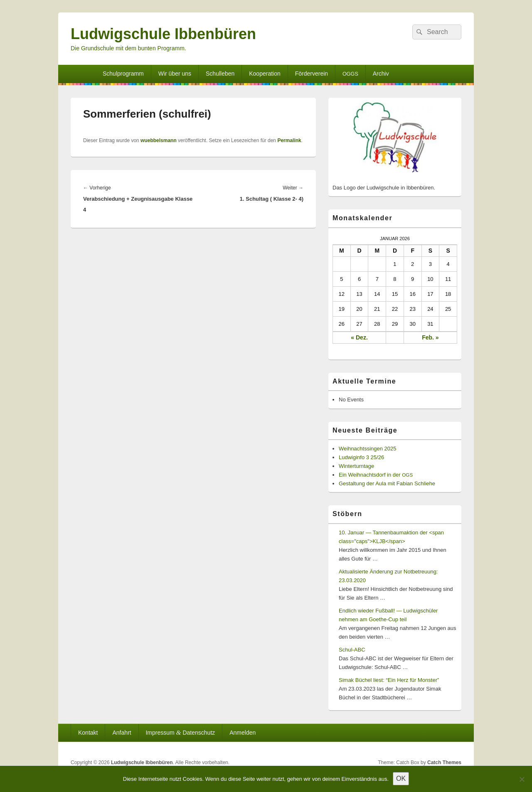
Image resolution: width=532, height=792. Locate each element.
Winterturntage (356, 466)
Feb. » (430, 337)
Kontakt (88, 733)
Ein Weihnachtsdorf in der (376, 475)
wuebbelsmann (159, 140)
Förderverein (312, 74)
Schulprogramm (123, 74)
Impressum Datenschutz (180, 732)
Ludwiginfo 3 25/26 (361, 457)
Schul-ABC (352, 650)
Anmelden (243, 733)
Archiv (381, 74)
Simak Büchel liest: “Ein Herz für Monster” (389, 680)
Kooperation (265, 74)
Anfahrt (122, 733)
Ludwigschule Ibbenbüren (163, 34)
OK (401, 778)
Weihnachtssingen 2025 (368, 449)
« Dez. (359, 337)
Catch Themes (444, 762)
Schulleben (220, 74)
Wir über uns (175, 74)
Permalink (289, 140)
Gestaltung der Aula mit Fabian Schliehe (387, 483)
